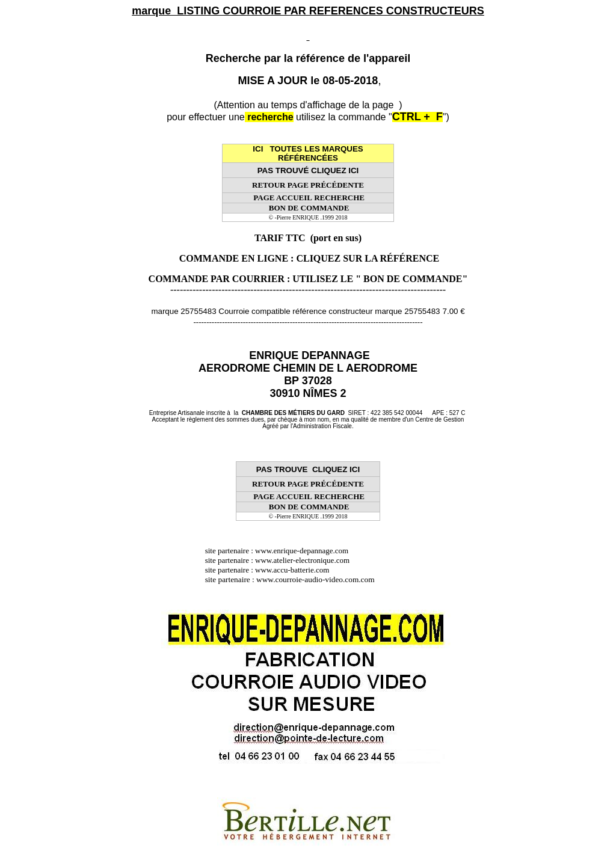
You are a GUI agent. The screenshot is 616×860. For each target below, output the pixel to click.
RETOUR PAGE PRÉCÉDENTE (308, 185)
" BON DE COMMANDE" (411, 279)
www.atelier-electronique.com (302, 560)
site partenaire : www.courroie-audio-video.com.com (293, 579)
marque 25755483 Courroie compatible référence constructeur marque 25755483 (295, 311)
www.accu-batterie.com (296, 570)
